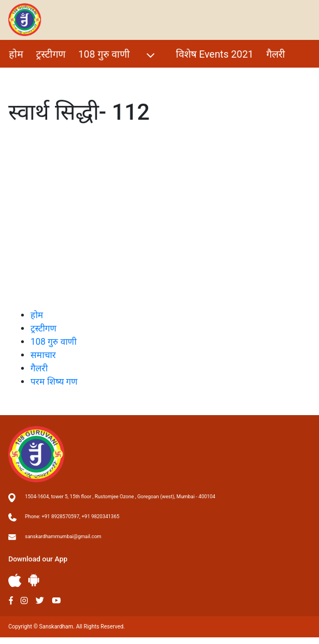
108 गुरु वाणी (118, 55)
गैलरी (276, 54)
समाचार (43, 355)
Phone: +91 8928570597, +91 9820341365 (72, 517)
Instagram (24, 600)
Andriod (34, 580)
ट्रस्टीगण (51, 54)
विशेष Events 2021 (215, 54)
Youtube (57, 600)
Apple (15, 581)
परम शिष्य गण (35, 78)
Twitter (40, 600)
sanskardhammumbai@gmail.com (63, 536)
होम (16, 54)
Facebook (11, 600)
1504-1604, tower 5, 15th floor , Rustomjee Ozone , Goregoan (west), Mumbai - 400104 (120, 497)
